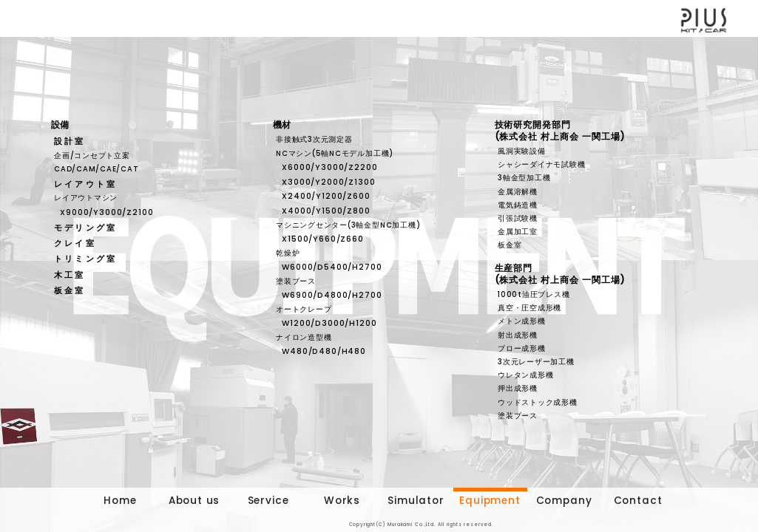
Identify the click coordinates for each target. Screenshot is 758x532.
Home (120, 501)
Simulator (416, 501)
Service (268, 501)
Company (564, 501)
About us (194, 501)
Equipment (490, 501)
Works (342, 501)
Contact (638, 501)
